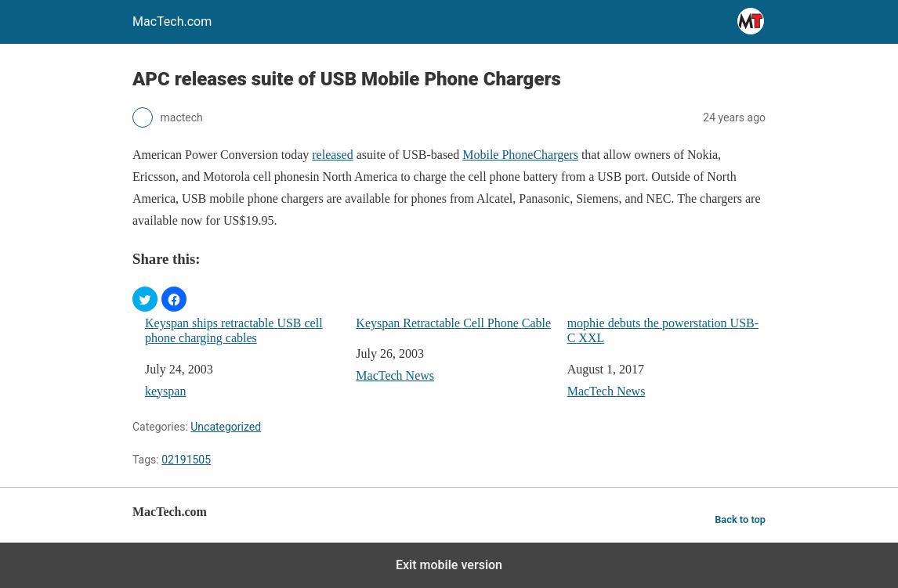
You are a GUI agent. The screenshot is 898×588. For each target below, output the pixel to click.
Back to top (740, 519)
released (332, 155)
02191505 (186, 460)
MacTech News (395, 375)
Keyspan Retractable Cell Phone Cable (453, 323)
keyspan (165, 391)
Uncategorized (226, 427)
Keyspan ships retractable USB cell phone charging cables (234, 330)
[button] (145, 299)
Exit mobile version (449, 565)
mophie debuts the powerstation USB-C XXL (663, 330)
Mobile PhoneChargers (520, 155)
